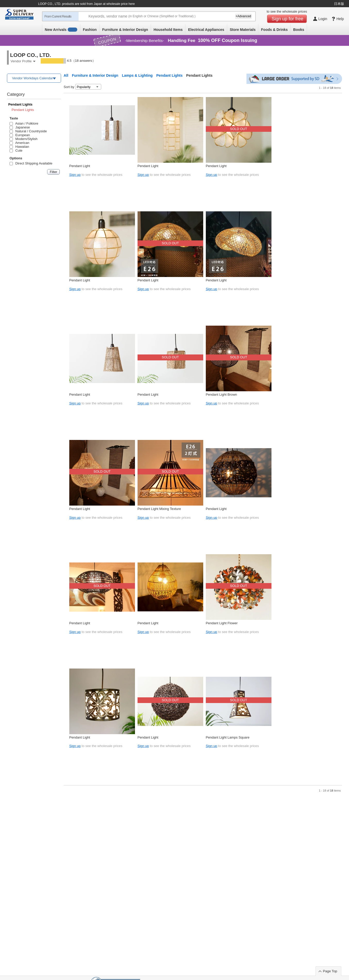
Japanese (20, 127)
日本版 (339, 4)
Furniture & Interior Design (125, 30)
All (66, 75)
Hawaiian (19, 147)
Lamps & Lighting (137, 75)
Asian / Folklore (24, 123)
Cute (16, 150)
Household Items (168, 30)
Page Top (330, 971)
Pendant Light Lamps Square (228, 737)
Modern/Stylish (23, 139)
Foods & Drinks (274, 30)
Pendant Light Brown (222, 394)
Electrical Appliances (206, 30)
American (19, 143)
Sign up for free (288, 19)
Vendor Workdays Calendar (33, 78)
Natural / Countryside (28, 131)
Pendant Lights (20, 104)
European (20, 135)
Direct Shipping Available (31, 163)
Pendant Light (80, 166)
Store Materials (243, 30)
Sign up (75, 175)
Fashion (90, 30)
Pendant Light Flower (222, 623)
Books (299, 30)
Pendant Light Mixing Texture (159, 509)
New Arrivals (61, 30)
